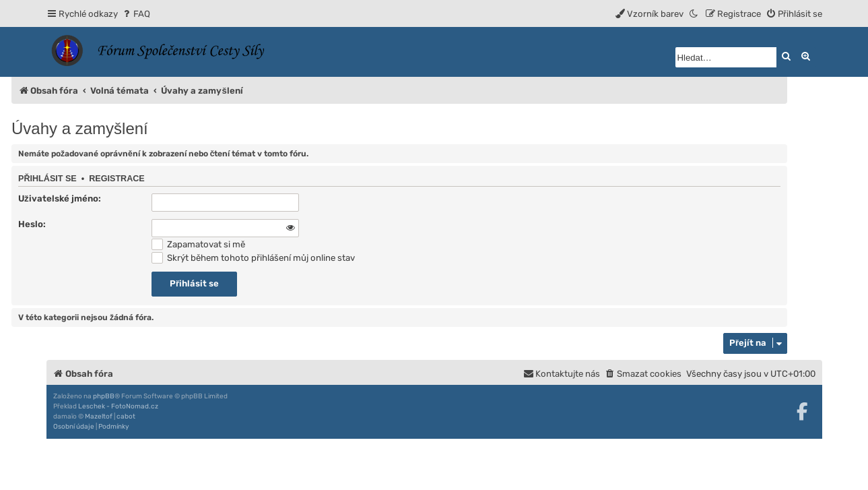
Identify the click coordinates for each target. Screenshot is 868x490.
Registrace (117, 179)
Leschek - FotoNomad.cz (118, 406)
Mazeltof (99, 417)
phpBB (104, 396)
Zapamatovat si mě (198, 244)
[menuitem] (136, 14)
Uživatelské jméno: (60, 198)
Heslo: (32, 224)
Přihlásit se (47, 179)
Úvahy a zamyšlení (80, 128)
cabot (126, 417)
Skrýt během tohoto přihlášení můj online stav (253, 258)
